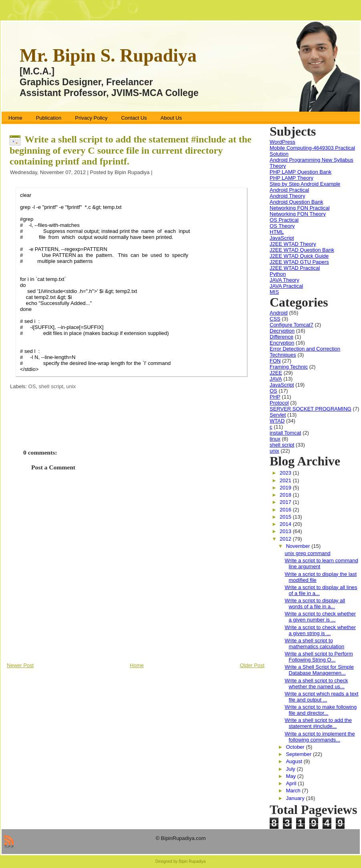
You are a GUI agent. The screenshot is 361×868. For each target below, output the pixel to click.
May (292, 776)
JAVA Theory (284, 280)
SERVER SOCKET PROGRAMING (311, 409)
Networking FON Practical (300, 208)
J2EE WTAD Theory (293, 244)
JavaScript (282, 238)
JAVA (276, 379)
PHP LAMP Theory (291, 178)
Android (279, 313)
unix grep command (307, 553)
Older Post (252, 665)
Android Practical (289, 190)
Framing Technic (289, 367)
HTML (277, 232)
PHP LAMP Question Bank (300, 172)
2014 (286, 524)
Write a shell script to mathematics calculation (314, 643)
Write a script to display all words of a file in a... (315, 603)
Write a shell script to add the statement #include (131, 150)
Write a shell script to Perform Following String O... (319, 657)
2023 (286, 473)
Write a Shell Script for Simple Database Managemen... (319, 670)
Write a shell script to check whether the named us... (316, 684)
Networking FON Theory (298, 214)
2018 (286, 495)
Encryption (282, 343)
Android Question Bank (296, 202)
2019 (286, 488)
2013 (286, 531)
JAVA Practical (286, 286)
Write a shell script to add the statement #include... (318, 723)
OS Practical (284, 220)
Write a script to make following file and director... (321, 710)
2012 (286, 539)
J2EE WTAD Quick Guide (299, 256)
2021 (286, 480)
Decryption (282, 331)
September (299, 754)
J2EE (276, 373)
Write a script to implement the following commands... (320, 737)
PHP (275, 397)
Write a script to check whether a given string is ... (320, 630)
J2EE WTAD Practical (295, 268)
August (295, 761)
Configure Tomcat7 (291, 325)
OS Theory (282, 226)
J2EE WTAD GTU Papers (299, 262)
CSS (275, 319)
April (292, 783)
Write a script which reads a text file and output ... (321, 697)
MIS (274, 292)
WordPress (282, 142)
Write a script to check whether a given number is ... (320, 617)
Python (278, 274)
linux (275, 439)
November (299, 546)
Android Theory (287, 196)
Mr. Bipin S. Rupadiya (108, 55)
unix (71, 386)
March (294, 791)
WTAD (277, 421)
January (296, 798)
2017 (286, 502)
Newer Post (20, 665)
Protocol (279, 403)
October (296, 747)
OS (32, 386)
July (291, 769)
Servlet (278, 415)
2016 (286, 510)
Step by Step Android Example (305, 184)
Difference (281, 337)
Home (137, 665)
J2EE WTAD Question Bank (302, 250)
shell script (51, 386)
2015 (286, 517)
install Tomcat (285, 433)
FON (275, 361)
